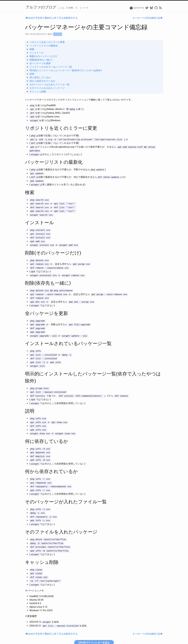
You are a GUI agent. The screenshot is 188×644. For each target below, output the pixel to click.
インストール (37, 53)
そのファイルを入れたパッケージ (47, 88)
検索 (32, 49)
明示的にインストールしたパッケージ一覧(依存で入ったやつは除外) (66, 70)
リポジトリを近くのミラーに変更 (47, 42)
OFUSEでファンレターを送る (94, 624)
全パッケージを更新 (40, 63)
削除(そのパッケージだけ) (43, 56)
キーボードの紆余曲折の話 (147, 18)
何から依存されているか (42, 81)
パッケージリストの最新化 (44, 46)
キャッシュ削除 (38, 92)
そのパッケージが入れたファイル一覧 (49, 85)
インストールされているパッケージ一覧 (51, 67)
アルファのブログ (41, 7)
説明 (32, 74)
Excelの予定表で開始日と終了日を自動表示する (52, 18)
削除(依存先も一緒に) (41, 60)
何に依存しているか (40, 77)
